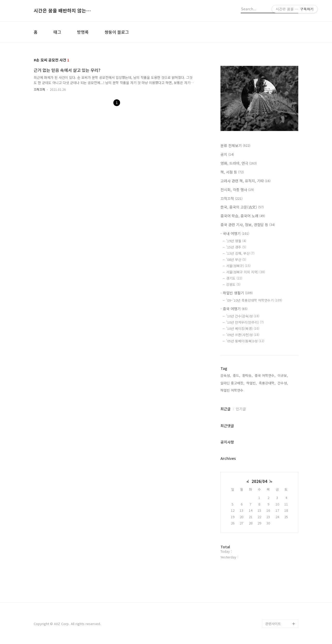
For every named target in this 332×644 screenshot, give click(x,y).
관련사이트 (273, 624)
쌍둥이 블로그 (117, 32)
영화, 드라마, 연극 (239, 163)
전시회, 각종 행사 (237, 190)
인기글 (241, 409)
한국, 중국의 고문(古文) (242, 207)
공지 (227, 154)
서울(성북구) (238, 266)
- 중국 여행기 (234, 309)
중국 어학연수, (265, 375)
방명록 (83, 32)
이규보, (283, 375)
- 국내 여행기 (235, 233)
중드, (237, 375)
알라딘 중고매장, (232, 383)
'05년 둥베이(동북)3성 (245, 341)
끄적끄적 (39, 89)
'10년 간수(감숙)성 (243, 316)
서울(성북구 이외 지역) (246, 272)
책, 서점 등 (232, 172)
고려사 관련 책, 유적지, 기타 (245, 181)
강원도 (233, 284)
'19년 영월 (236, 241)
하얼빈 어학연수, (232, 390)
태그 (57, 32)
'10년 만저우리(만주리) (245, 322)
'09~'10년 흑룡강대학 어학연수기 (254, 300)
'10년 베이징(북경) (243, 328)
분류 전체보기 (235, 146)
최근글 (226, 409)
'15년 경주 (236, 247)
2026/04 (259, 481)
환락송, (247, 375)
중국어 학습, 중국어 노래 (243, 216)
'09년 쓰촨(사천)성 (243, 335)
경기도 (234, 278)
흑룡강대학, (267, 383)
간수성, (283, 383)
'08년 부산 (236, 259)
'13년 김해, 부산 (240, 253)
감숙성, (226, 375)
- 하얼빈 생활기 (237, 293)
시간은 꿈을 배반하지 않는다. (62, 11)
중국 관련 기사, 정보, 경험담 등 (248, 225)
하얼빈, (252, 383)
